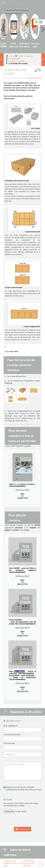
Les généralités (15, 59)
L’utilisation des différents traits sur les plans (13, 863)
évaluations (35, 340)
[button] (39, 22)
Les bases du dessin (17, 61)
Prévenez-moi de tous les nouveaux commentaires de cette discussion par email (24, 788)
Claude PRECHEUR (34, 78)
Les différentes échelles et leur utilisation (29, 863)
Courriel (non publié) (12, 734)
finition (10, 383)
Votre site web (9, 743)
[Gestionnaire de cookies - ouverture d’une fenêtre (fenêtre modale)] (41, 864)
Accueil (12, 56)
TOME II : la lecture (26, 56)
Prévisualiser (25, 829)
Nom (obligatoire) (11, 726)
